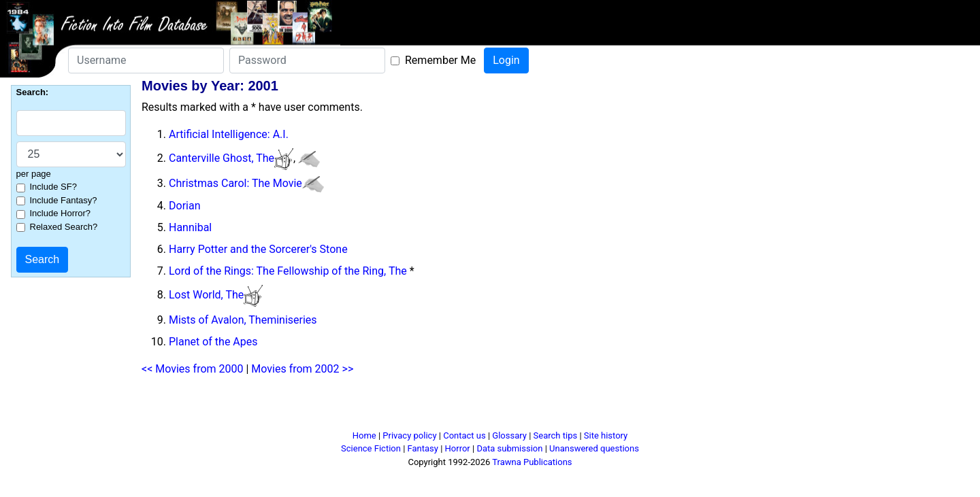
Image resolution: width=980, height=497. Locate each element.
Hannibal (190, 227)
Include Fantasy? (64, 200)
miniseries (292, 320)
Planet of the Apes (213, 342)
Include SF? (53, 187)
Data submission (509, 448)
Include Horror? (61, 213)
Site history (606, 435)
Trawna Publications (532, 462)
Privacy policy (409, 435)
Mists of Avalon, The (218, 320)
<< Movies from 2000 (192, 369)
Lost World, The (206, 295)
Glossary (509, 435)
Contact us (464, 435)
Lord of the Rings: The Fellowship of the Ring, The (288, 271)
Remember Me (440, 60)
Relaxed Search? (64, 227)
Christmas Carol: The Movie (235, 183)
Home (364, 435)
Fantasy (423, 448)
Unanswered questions (594, 448)
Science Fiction (371, 448)
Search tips (556, 435)
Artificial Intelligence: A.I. (229, 134)
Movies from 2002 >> (302, 369)
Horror (458, 448)
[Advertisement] (490, 409)
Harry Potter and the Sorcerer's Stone (258, 249)
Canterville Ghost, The (222, 158)
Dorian (184, 206)
